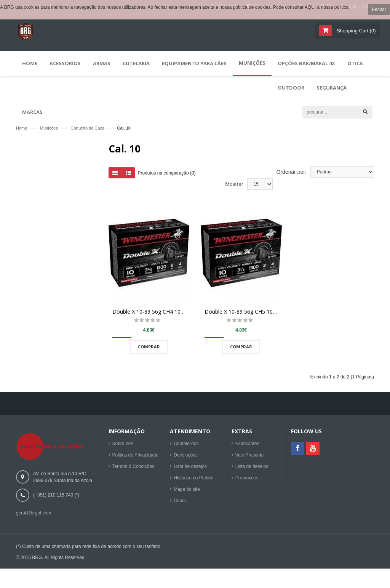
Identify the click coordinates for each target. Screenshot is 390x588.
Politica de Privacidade (135, 457)
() (355, 31)
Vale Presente (250, 457)
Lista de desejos (190, 469)
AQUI (310, 7)
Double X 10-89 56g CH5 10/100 (244, 315)
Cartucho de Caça (87, 128)
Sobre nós (123, 446)
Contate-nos (186, 446)
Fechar (379, 10)
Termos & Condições (133, 469)
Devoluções (186, 457)
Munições (49, 128)
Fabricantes (247, 446)
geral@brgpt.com (34, 515)
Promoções (247, 480)
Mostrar (234, 187)
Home (22, 128)
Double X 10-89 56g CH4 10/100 (152, 315)
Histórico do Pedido (193, 480)
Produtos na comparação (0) (167, 176)
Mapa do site (187, 492)
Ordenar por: (292, 175)
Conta (180, 503)
